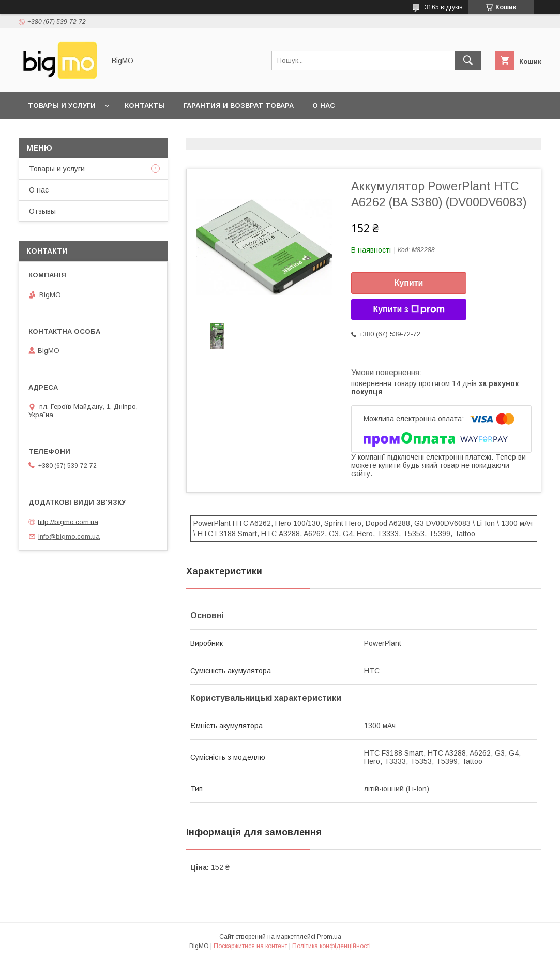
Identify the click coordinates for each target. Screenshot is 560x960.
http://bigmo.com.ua (68, 521)
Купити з (408, 309)
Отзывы (42, 211)
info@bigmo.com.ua (69, 536)
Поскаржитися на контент (251, 946)
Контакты (145, 105)
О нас (324, 105)
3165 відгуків (444, 7)
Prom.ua (329, 937)
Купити (409, 283)
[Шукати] (468, 61)
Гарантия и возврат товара (239, 105)
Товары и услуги (62, 105)
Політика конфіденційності (331, 946)
